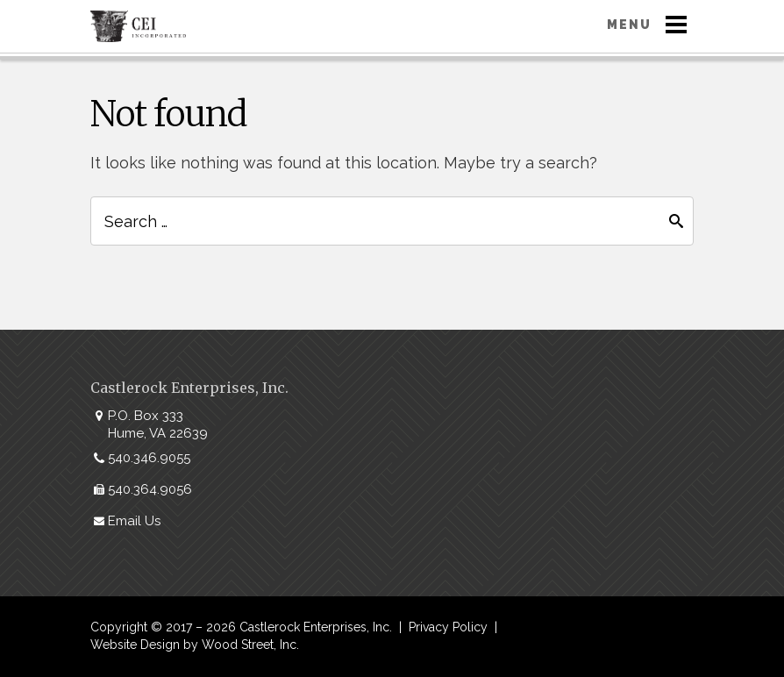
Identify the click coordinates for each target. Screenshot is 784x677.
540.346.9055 (149, 458)
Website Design (135, 645)
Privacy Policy (448, 627)
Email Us (134, 521)
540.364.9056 (150, 489)
